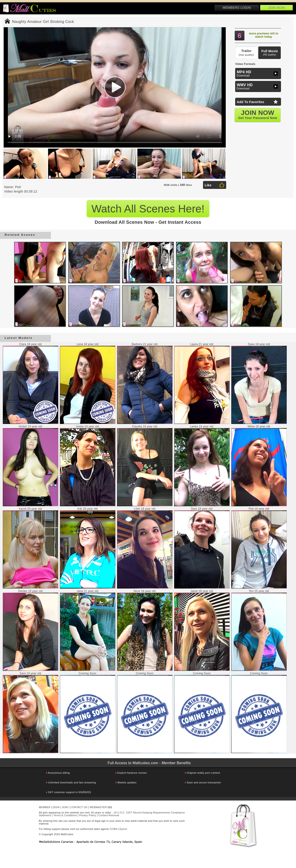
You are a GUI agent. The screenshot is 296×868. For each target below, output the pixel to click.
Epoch (123, 829)
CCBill (113, 829)
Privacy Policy (88, 815)
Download (259, 74)
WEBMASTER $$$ (101, 807)
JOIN (65, 807)
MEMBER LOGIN (49, 807)
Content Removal (109, 815)
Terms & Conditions (65, 815)
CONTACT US (79, 807)
